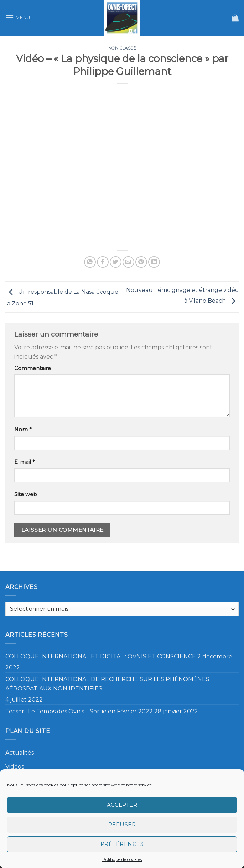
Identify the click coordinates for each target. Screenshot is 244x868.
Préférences (122, 844)
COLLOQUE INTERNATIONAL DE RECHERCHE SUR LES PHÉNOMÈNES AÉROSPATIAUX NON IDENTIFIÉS (107, 684)
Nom (23, 430)
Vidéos (15, 767)
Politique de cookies (122, 859)
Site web (26, 494)
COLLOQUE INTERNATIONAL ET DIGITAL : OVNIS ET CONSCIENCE (101, 656)
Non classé (122, 48)
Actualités (20, 753)
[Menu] (18, 18)
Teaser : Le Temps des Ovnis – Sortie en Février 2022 (79, 711)
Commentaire (33, 368)
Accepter (122, 805)
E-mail (24, 462)
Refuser (122, 824)
